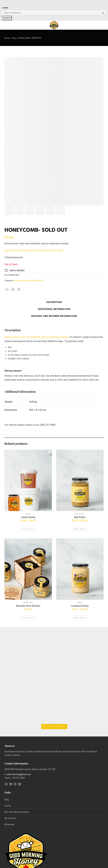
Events (8, 806)
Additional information (54, 309)
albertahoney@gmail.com (19, 774)
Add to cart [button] (28, 618)
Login (5, 8)
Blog (7, 800)
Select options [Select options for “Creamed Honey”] (80, 618)
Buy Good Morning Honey (17, 812)
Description (54, 302)
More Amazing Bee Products (32, 281)
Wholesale (9, 825)
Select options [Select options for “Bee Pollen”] (80, 529)
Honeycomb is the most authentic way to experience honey (37, 337)
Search (7, 18)
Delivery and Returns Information (54, 316)
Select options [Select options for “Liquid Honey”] (28, 529)
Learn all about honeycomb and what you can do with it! (35, 251)
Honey (17, 281)
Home (7, 38)
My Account (10, 818)
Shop (14, 38)
